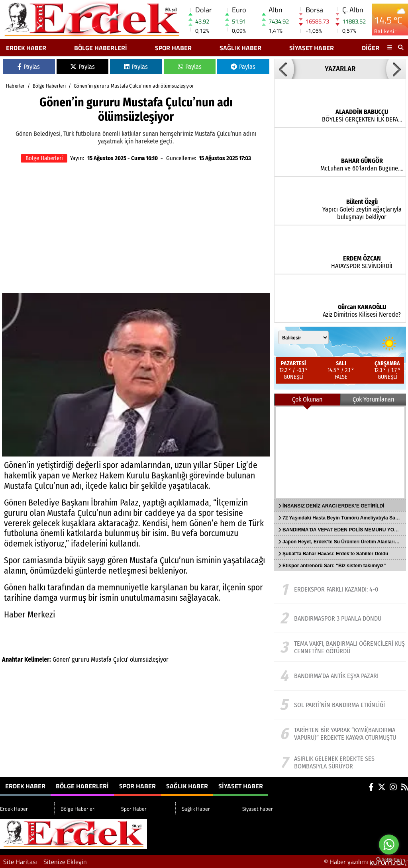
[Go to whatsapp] (389, 844)
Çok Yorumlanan (373, 399)
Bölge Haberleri (101, 48)
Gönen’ (61, 659)
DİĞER (371, 48)
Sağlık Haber (240, 48)
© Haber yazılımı (366, 862)
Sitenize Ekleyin (65, 862)
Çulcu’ (121, 659)
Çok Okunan (307, 399)
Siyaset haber (312, 48)
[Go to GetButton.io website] (389, 860)
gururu (80, 659)
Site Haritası (20, 862)
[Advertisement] (136, 229)
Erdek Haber (26, 48)
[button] (284, 69)
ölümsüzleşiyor (149, 659)
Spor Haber (173, 48)
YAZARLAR (340, 69)
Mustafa (101, 659)
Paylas (29, 67)
